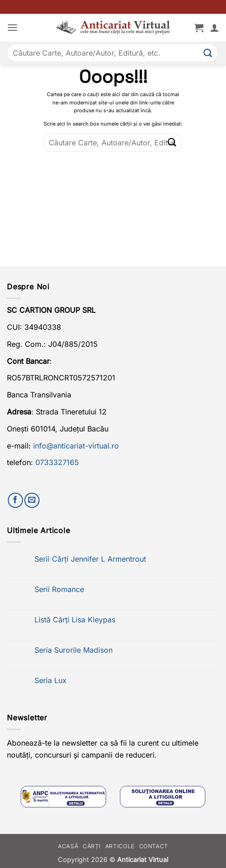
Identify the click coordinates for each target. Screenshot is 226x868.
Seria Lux (51, 681)
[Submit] (208, 53)
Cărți (92, 846)
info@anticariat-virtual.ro (76, 446)
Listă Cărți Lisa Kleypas (75, 620)
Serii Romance (59, 589)
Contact (154, 846)
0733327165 (57, 462)
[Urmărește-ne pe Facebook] (15, 500)
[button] (12, 27)
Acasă (68, 846)
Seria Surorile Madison (73, 650)
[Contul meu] (215, 28)
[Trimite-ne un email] (32, 500)
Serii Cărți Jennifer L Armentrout (90, 559)
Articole (120, 846)
